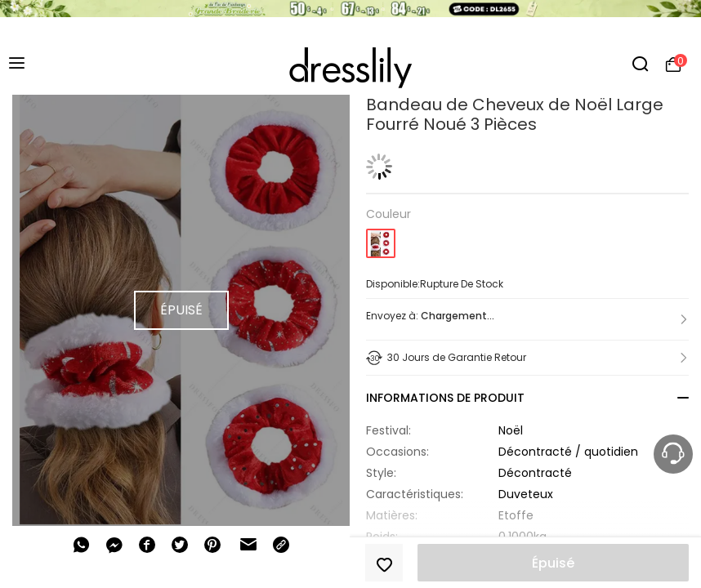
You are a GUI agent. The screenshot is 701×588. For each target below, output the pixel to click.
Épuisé (553, 563)
